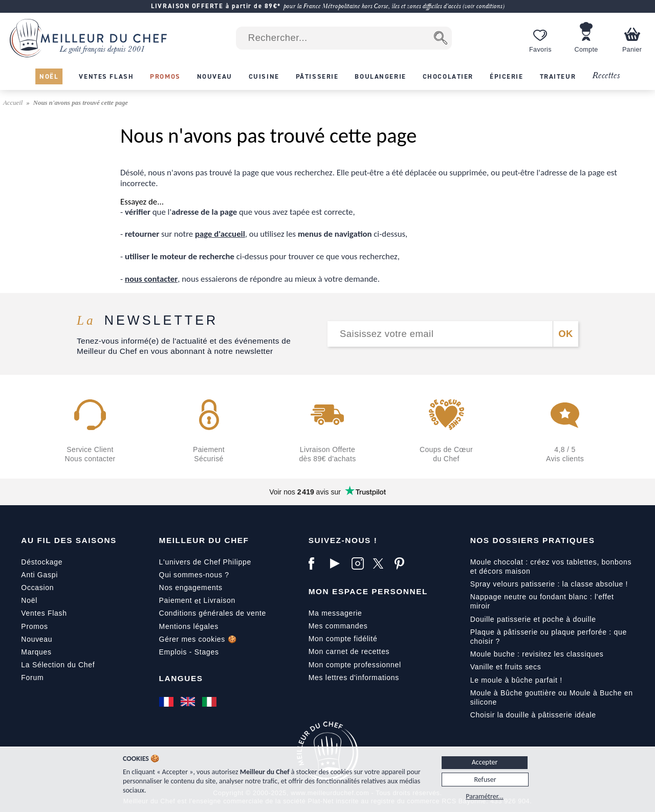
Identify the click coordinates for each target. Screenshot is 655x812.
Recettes (606, 76)
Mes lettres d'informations (354, 678)
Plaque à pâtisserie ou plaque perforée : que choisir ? (549, 637)
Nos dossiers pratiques (533, 540)
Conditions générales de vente (213, 613)
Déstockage (42, 562)
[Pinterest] (403, 563)
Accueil (14, 103)
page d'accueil (220, 234)
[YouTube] (338, 563)
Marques (36, 652)
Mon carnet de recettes (349, 651)
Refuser (485, 780)
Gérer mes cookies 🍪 (198, 639)
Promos (34, 626)
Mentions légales (189, 626)
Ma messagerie (335, 613)
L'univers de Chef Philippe (205, 562)
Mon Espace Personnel (368, 591)
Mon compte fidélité (343, 639)
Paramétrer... (484, 796)
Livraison (220, 600)
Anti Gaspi (39, 575)
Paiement (176, 600)
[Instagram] (360, 563)
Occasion (37, 588)
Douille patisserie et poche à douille (533, 619)
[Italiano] (210, 702)
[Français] (167, 702)
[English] (189, 702)
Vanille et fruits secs (506, 667)
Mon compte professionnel (355, 665)
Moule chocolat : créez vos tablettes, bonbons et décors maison (551, 567)
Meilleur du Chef (204, 540)
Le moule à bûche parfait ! (516, 680)
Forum (32, 678)
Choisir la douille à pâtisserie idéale (533, 715)
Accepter (485, 762)
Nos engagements (191, 588)
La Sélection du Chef (58, 665)
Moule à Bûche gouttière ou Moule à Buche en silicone (552, 697)
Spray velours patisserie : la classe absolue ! (549, 584)
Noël (29, 600)
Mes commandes (338, 626)
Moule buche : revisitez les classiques (537, 654)
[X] (381, 563)
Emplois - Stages (189, 652)
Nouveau (37, 639)
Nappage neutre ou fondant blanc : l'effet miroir (542, 601)
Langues (181, 678)
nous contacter (151, 279)
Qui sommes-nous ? (194, 575)
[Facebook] (317, 563)
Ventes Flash (44, 613)
